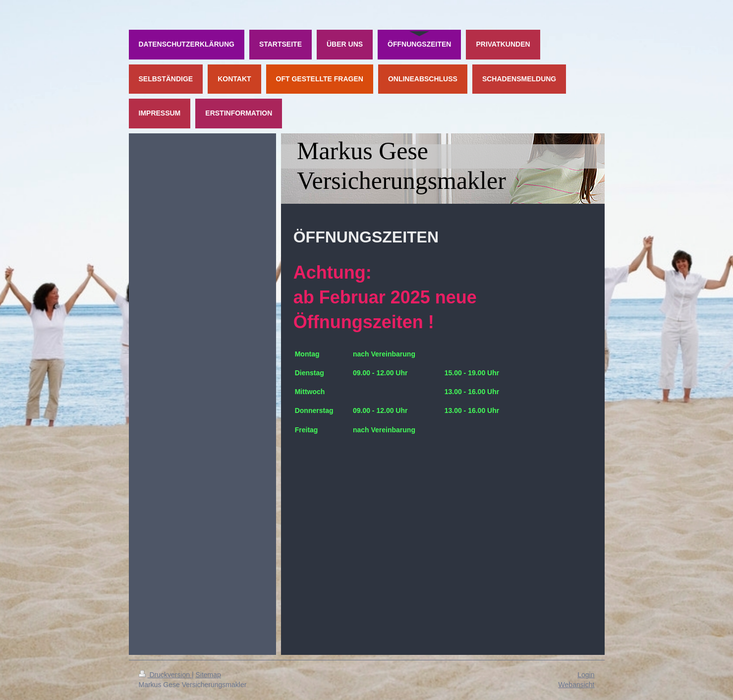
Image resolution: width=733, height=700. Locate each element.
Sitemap (208, 675)
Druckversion (165, 675)
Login (586, 675)
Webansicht (577, 685)
